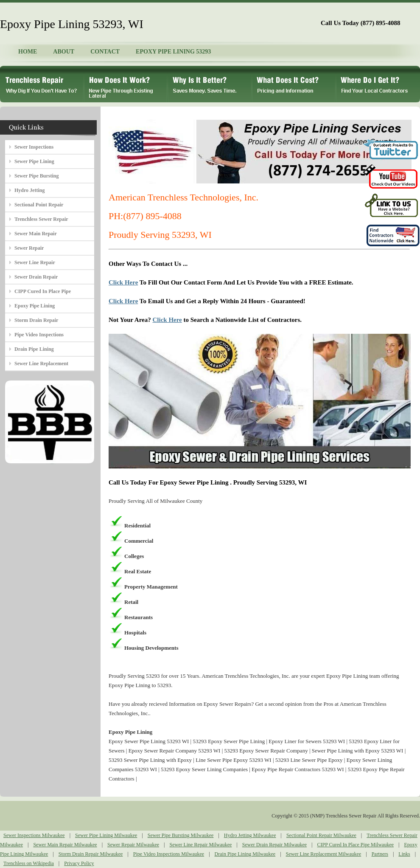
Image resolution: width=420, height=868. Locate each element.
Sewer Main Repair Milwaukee (65, 845)
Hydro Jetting (29, 190)
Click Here (123, 282)
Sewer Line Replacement (41, 364)
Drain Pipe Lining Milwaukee (245, 854)
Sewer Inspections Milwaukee (34, 835)
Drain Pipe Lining (34, 349)
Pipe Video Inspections (39, 335)
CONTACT (105, 52)
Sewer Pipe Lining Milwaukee (106, 835)
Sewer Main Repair (36, 234)
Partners (380, 854)
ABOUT (64, 52)
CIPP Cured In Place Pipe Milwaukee (356, 845)
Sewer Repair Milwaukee (133, 845)
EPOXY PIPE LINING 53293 (173, 52)
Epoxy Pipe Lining (35, 306)
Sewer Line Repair (35, 262)
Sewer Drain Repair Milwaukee (274, 845)
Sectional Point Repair (39, 205)
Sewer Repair (29, 248)
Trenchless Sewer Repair (41, 219)
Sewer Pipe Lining (34, 161)
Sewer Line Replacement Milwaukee (324, 854)
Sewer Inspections (34, 147)
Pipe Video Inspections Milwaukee (169, 854)
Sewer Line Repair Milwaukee (200, 845)
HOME (28, 52)
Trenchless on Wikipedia (29, 863)
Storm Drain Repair (36, 320)
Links (404, 854)
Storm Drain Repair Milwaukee (91, 854)
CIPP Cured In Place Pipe (43, 291)
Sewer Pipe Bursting (36, 176)
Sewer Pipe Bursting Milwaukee (181, 835)
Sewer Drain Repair (36, 277)
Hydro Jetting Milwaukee (250, 835)
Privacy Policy (79, 863)
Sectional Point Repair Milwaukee (321, 835)
